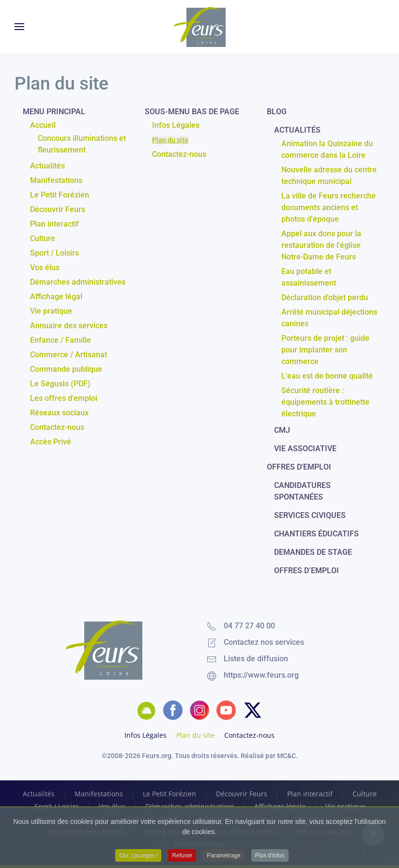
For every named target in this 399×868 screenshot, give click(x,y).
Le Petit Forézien (60, 195)
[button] (19, 27)
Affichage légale (280, 807)
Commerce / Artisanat (69, 355)
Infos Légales (176, 125)
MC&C (286, 756)
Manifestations (56, 180)
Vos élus (45, 267)
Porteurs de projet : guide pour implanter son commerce (325, 350)
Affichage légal (56, 297)
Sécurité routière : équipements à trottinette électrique (325, 402)
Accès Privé (51, 442)
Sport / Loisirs (54, 253)
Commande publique (66, 369)
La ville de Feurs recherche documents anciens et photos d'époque (329, 207)
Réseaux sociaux (59, 413)
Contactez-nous (57, 427)
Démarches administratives (78, 282)
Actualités (47, 166)
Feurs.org (157, 756)
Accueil (43, 125)
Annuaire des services (69, 326)
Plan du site (170, 140)
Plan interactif (54, 224)
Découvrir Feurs (58, 209)
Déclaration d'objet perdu (325, 297)
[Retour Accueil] (199, 27)
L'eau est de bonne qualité (327, 376)
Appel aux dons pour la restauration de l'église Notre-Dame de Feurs (321, 245)
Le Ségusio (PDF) (60, 384)
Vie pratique (51, 311)
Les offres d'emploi (64, 398)
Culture (43, 238)
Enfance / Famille (61, 340)
